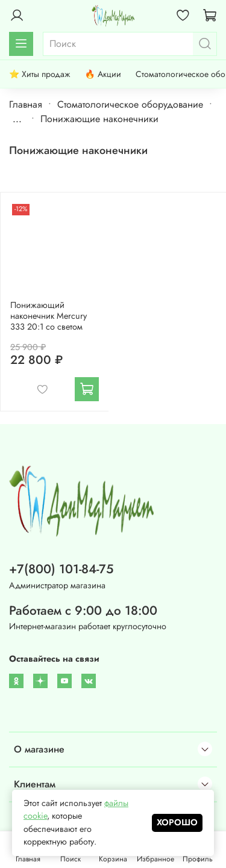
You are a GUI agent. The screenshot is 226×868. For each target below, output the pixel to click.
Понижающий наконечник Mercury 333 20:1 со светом (49, 316)
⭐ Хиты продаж (39, 74)
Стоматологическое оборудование (130, 104)
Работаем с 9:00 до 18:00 (83, 611)
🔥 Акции (102, 74)
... (17, 119)
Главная (26, 104)
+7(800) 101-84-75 (61, 569)
